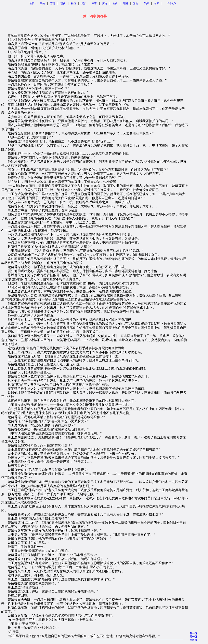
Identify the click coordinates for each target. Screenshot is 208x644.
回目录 (193, 640)
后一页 (193, 633)
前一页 (193, 637)
